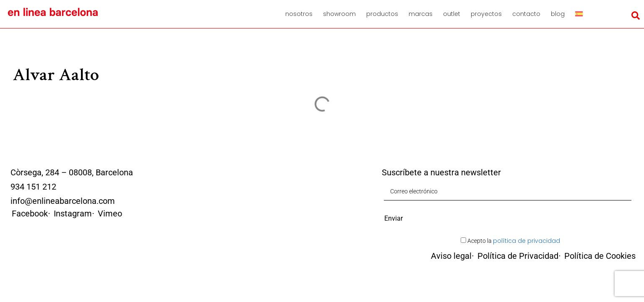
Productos (382, 14)
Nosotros (299, 14)
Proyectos (486, 14)
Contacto (526, 14)
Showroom (339, 14)
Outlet (452, 14)
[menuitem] (582, 14)
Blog (558, 14)
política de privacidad (527, 241)
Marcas (421, 14)
